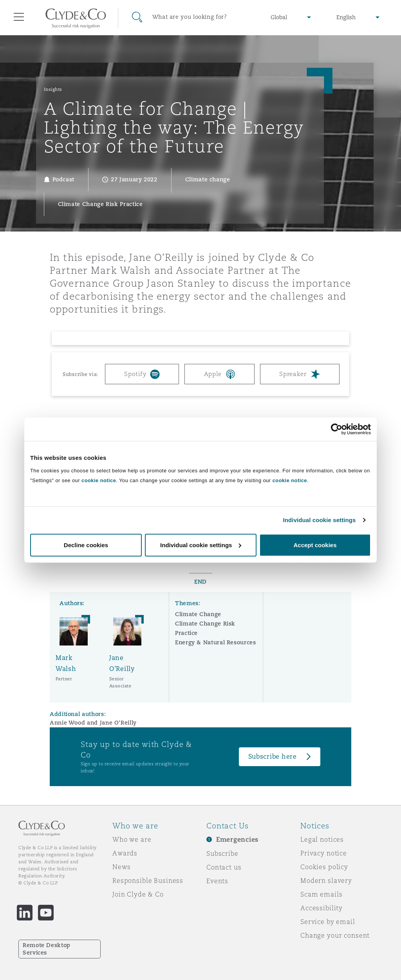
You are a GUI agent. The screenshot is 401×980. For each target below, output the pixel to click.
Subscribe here (273, 757)
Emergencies (237, 840)
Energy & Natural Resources (216, 642)
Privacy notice (324, 853)
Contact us (224, 867)
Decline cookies (86, 545)
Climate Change (198, 614)
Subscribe (222, 853)
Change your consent (335, 935)
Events (217, 881)
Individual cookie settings (320, 520)
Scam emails (321, 894)
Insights (53, 89)
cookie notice (99, 480)
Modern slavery (326, 881)
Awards (125, 853)
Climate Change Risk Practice (205, 628)
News (121, 867)
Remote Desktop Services (47, 949)
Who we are (132, 839)
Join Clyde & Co (138, 894)
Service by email (328, 922)
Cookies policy (324, 867)
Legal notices (322, 839)
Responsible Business (148, 881)
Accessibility (322, 908)
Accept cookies (315, 545)
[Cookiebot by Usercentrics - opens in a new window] (337, 429)
